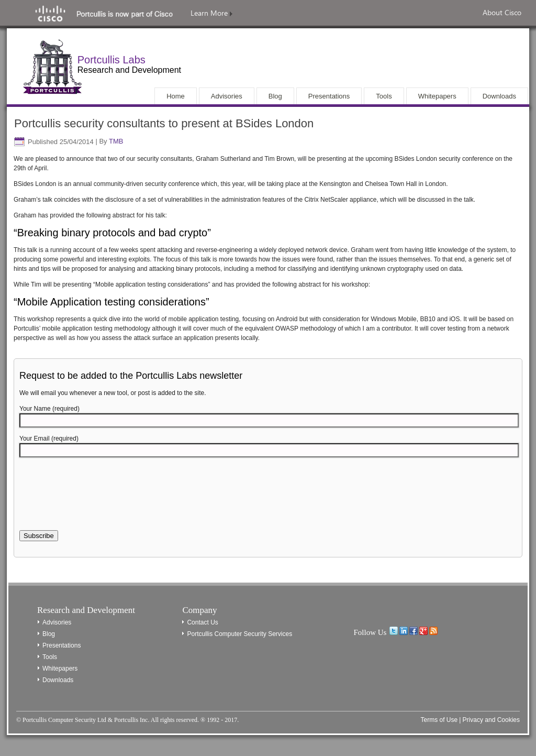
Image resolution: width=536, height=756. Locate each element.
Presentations (62, 645)
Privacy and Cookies (491, 720)
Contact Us (202, 622)
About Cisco (502, 12)
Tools (50, 657)
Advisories (57, 622)
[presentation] (99, 500)
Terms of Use (439, 720)
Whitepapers (60, 669)
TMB (116, 142)
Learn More (211, 13)
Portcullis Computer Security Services (239, 634)
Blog (49, 634)
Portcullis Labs (111, 60)
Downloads (58, 680)
